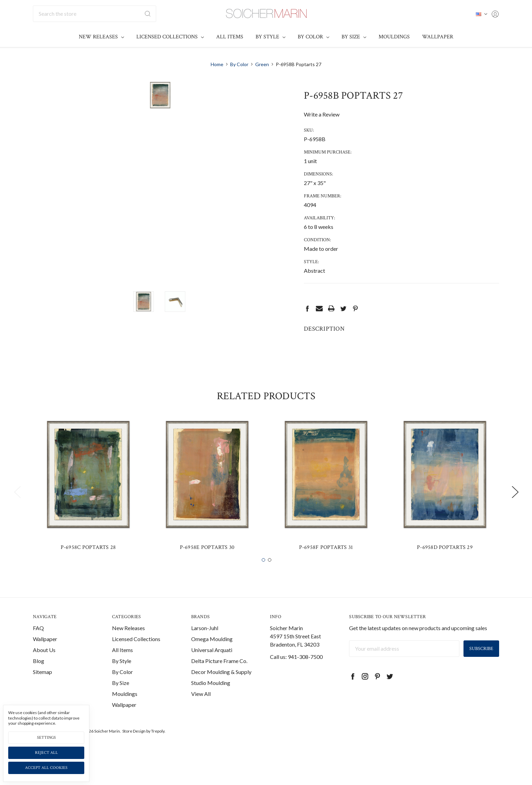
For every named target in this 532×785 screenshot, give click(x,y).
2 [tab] (270, 578)
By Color (313, 37)
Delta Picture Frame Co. (219, 679)
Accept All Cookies (46, 768)
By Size (354, 37)
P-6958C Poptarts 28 (88, 566)
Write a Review (322, 114)
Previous (17, 510)
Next (515, 510)
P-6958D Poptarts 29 (445, 566)
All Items (230, 37)
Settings (46, 738)
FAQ (38, 646)
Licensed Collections (170, 37)
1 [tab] (263, 578)
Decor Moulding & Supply (221, 690)
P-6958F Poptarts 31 (326, 566)
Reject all (46, 753)
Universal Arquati (212, 668)
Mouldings (394, 37)
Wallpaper (438, 37)
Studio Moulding (211, 701)
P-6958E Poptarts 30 (207, 566)
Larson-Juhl (205, 646)
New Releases (101, 37)
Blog (39, 679)
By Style (270, 37)
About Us (44, 668)
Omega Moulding (212, 657)
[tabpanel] (88, 506)
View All (201, 712)
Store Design (134, 750)
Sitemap (42, 690)
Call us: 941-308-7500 (296, 675)
